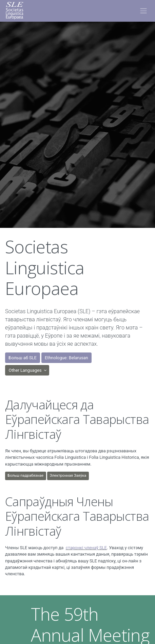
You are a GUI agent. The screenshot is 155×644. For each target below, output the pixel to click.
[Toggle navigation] (143, 11)
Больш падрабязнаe (25, 476)
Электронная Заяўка (68, 476)
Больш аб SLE (23, 358)
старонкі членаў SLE (86, 548)
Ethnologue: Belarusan (66, 358)
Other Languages (26, 370)
